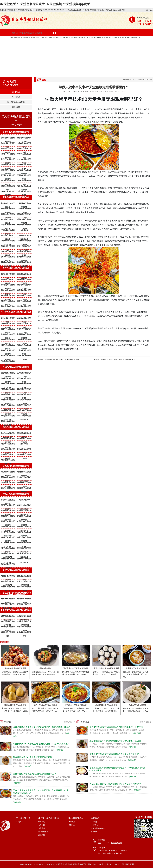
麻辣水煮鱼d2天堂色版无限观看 (8, 384)
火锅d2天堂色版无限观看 (93, 38)
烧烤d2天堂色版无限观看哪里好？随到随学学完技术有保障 (116, 727)
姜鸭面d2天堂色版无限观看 (8, 252)
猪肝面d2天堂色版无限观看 (8, 257)
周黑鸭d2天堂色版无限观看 (8, 478)
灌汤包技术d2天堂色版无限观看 (8, 307)
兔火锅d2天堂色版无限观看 (24, 373)
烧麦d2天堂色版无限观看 (8, 275)
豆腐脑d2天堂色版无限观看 (24, 176)
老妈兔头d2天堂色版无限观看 (8, 538)
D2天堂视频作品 (83, 42)
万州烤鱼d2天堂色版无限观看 (24, 434)
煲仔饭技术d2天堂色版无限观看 (24, 549)
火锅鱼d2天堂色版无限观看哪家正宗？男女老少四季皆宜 (115, 784)
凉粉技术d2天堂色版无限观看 (24, 516)
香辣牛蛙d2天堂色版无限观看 (24, 356)
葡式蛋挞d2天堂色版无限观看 (24, 599)
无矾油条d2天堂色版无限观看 (24, 170)
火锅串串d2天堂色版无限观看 (8, 400)
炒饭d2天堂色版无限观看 (24, 633)
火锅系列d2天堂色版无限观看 (16, 367)
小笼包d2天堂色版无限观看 (24, 160)
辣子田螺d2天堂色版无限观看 (24, 335)
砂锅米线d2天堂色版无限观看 (8, 165)
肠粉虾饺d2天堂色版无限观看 (8, 599)
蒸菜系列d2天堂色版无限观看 (8, 627)
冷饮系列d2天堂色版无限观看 (16, 570)
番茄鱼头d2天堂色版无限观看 (8, 351)
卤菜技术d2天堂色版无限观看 (24, 483)
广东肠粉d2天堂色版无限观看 (24, 522)
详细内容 (60, 750)
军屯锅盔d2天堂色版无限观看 (8, 296)
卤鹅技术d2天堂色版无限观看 (24, 488)
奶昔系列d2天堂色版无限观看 (24, 587)
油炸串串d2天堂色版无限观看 (24, 455)
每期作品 (72, 825)
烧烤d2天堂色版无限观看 (75, 38)
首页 (135, 80)
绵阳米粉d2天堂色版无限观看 (24, 225)
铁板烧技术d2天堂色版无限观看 (8, 460)
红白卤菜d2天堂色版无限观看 (8, 483)
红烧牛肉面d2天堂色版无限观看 (24, 247)
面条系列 (41, 825)
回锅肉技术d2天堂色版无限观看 (8, 617)
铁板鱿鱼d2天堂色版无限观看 (8, 450)
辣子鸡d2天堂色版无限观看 (8, 340)
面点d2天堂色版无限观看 (8, 144)
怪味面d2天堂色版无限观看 (24, 252)
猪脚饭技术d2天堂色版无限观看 (24, 559)
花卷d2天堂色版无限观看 (24, 181)
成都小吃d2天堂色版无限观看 (8, 527)
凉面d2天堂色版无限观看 (8, 247)
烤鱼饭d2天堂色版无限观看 (8, 362)
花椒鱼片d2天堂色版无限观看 (24, 340)
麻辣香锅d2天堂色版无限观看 (8, 324)
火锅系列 (41, 835)
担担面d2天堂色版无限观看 (24, 215)
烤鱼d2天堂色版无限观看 (111, 38)
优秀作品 (72, 822)
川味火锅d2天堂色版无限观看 (24, 400)
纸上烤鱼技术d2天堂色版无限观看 (8, 434)
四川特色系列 (43, 832)
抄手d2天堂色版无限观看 (24, 149)
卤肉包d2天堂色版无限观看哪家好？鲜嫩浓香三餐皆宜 (114, 754)
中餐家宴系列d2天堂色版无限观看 (16, 610)
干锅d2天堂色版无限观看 (24, 324)
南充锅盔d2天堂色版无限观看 (24, 280)
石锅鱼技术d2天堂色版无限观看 (8, 559)
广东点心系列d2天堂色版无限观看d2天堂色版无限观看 (16, 594)
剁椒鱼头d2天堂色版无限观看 (24, 345)
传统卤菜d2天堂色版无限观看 (8, 472)
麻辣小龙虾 (24, 444)
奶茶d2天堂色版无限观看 (24, 577)
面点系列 (41, 828)
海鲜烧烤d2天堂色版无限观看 (8, 439)
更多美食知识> (146, 722)
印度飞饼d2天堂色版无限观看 (24, 538)
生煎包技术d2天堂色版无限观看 (24, 511)
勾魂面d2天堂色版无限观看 (8, 231)
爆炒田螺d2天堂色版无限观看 (24, 439)
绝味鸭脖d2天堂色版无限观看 (8, 511)
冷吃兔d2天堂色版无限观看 (8, 500)
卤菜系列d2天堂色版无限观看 (16, 466)
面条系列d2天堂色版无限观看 (16, 197)
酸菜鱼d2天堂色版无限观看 (24, 384)
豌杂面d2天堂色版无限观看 (8, 204)
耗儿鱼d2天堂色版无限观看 (24, 379)
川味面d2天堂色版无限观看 (8, 220)
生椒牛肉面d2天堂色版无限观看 (8, 263)
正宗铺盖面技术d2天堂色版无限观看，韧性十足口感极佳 (115, 741)
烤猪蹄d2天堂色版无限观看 (8, 335)
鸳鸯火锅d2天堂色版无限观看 (8, 373)
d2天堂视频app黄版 (30, 48)
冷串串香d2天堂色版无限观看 (8, 379)
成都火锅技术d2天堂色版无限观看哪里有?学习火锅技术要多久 (41, 744)
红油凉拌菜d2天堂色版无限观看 (24, 478)
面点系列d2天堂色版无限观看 (16, 268)
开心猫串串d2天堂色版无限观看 (8, 532)
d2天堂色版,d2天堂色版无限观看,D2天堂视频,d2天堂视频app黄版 (45, 4)
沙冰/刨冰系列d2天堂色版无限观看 (24, 582)
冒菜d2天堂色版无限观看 (8, 319)
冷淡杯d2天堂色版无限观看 (24, 329)
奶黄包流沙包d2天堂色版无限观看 (8, 605)
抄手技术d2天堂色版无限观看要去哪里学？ (118, 359)
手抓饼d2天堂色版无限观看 (8, 301)
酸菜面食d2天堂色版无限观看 (24, 263)
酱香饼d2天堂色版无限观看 (24, 291)
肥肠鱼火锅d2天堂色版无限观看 (8, 422)
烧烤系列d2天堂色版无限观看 (16, 427)
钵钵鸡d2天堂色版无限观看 (8, 549)
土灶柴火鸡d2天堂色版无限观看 (8, 416)
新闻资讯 (8, 48)
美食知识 (85, 722)
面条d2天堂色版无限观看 (39, 38)
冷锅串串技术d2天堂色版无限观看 (8, 554)
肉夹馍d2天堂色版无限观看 (8, 280)
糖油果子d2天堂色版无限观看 (24, 296)
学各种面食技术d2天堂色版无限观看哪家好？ (34, 757)
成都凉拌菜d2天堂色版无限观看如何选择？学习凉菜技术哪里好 (42, 727)
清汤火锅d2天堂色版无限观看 (8, 411)
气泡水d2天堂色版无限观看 (8, 587)
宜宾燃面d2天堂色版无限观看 (24, 209)
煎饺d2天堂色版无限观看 (24, 301)
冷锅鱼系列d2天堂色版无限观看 (8, 395)
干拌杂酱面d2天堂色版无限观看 (24, 236)
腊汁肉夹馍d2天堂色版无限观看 (24, 554)
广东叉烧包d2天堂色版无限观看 (24, 605)
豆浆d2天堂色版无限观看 (8, 186)
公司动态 (16, 92)
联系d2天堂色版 (55, 48)
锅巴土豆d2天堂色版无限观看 (8, 522)
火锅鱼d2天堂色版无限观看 (8, 390)
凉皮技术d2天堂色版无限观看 (8, 565)
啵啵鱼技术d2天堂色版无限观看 (24, 527)
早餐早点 (41, 822)
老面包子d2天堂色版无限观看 (24, 186)
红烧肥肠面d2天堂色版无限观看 (8, 241)
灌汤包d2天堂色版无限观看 (8, 149)
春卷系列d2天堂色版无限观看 (8, 285)
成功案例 (103, 42)
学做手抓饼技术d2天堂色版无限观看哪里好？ (63, 359)
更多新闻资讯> (69, 722)
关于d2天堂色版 (28, 42)
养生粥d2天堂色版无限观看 (24, 165)
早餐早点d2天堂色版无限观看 (16, 132)
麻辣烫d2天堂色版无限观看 (24, 395)
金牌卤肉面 (24, 230)
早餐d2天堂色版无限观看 (24, 154)
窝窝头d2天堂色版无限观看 (8, 181)
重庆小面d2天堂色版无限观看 (130, 38)
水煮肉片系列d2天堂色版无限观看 (24, 622)
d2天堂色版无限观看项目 (56, 42)
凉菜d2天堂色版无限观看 (8, 488)
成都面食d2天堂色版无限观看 (8, 215)
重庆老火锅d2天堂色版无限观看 (24, 406)
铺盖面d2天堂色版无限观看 (8, 236)
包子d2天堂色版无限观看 (57, 38)
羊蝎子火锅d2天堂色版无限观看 (24, 416)
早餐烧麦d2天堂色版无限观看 (8, 138)
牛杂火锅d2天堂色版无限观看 (24, 411)
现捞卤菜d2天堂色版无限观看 (24, 472)
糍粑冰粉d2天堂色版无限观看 (8, 516)
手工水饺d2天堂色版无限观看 (8, 176)
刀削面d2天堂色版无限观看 (8, 225)
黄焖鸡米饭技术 (24, 500)
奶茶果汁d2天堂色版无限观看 (8, 577)
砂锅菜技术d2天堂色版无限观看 (24, 506)
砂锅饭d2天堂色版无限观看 (24, 319)
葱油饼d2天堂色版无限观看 (24, 307)
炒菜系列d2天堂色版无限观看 (24, 627)
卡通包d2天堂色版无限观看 (24, 192)
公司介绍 (19, 822)
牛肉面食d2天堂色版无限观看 (24, 204)
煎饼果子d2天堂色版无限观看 (8, 154)
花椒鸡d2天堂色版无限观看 (8, 345)
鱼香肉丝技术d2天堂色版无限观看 (24, 617)
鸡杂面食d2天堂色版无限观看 (8, 209)
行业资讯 (16, 97)
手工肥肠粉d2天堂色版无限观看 (8, 543)
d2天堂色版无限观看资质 (127, 42)
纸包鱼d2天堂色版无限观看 (8, 455)
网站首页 (8, 42)
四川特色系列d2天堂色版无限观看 (16, 312)
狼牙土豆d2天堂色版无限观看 (8, 506)
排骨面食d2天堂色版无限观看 (24, 257)
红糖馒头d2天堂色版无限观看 (8, 192)
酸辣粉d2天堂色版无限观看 (24, 543)
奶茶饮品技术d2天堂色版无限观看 (8, 582)
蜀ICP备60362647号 (96, 864)
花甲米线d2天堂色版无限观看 (24, 532)
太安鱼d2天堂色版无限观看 (24, 351)
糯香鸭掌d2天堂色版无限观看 (8, 356)
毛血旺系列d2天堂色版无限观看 (8, 622)
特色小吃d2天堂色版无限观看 (20, 38)
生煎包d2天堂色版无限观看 (24, 138)
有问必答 (16, 107)
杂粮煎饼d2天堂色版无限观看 (8, 170)
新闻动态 (141, 80)
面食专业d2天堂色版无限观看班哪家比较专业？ (35, 774)
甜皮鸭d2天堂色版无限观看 (8, 329)
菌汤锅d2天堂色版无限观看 (24, 390)
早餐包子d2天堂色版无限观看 (8, 160)
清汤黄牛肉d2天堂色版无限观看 (8, 406)
